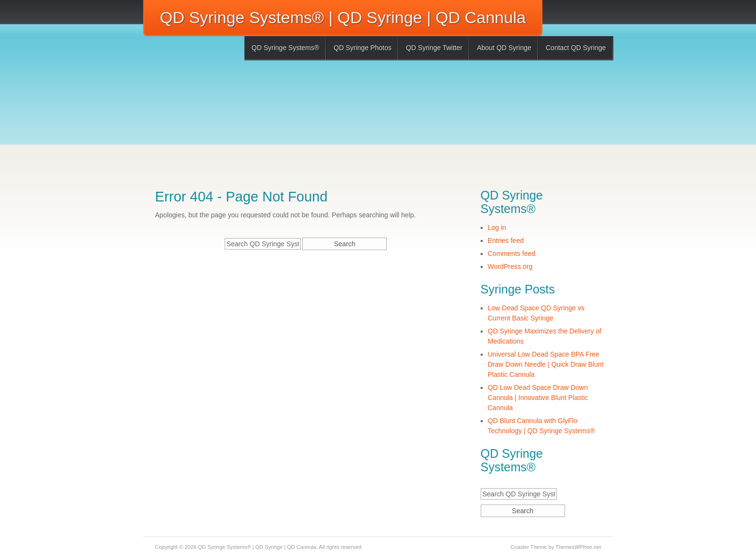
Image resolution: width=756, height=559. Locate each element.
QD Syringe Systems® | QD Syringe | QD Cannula (343, 17)
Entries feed (506, 240)
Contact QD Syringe (576, 48)
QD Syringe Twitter (434, 48)
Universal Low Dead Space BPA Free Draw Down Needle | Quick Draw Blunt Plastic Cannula (546, 364)
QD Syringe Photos (363, 48)
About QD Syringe (504, 48)
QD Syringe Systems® (285, 48)
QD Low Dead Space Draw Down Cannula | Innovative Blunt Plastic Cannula (538, 398)
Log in (497, 227)
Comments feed (512, 253)
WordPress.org (510, 266)
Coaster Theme (529, 547)
